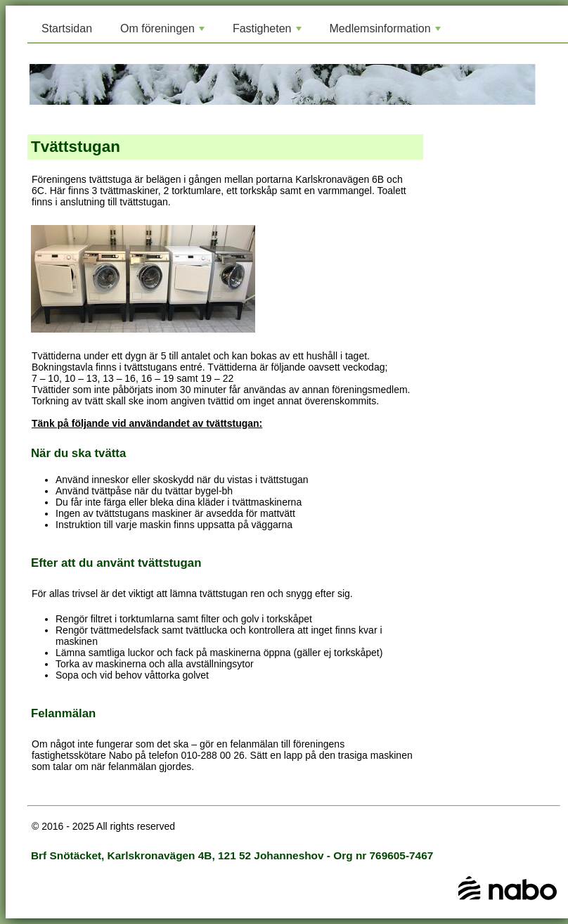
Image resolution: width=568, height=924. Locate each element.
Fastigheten (269, 32)
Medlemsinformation (387, 32)
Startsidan (67, 28)
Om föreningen (164, 32)
